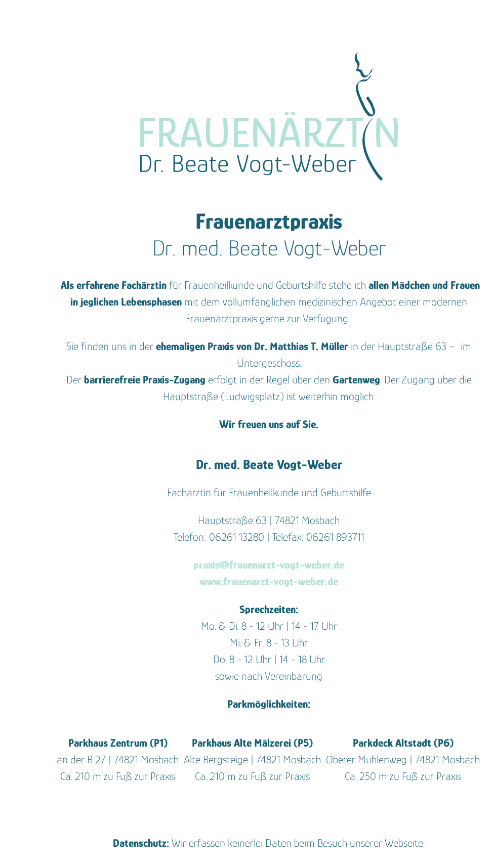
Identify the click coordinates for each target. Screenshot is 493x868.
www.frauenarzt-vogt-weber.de (269, 581)
